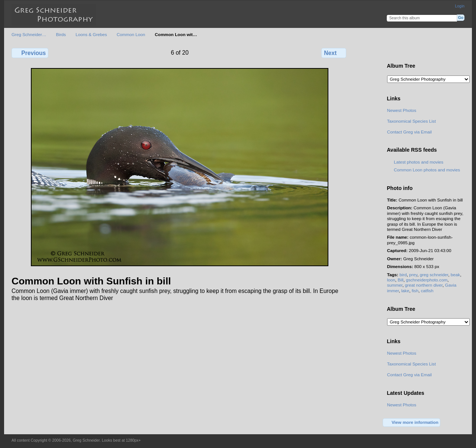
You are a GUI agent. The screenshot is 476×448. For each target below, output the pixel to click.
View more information (412, 423)
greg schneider (434, 275)
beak (455, 275)
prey (413, 275)
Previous (30, 53)
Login (460, 6)
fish (415, 291)
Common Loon (131, 34)
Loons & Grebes (91, 34)
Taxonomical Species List (411, 121)
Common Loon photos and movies (427, 170)
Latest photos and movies (419, 162)
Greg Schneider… (29, 34)
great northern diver (424, 285)
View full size (391, 52)
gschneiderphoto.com (427, 280)
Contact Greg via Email (409, 132)
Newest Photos (402, 110)
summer (395, 285)
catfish (427, 291)
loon (391, 280)
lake (405, 291)
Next (334, 53)
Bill (401, 280)
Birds (61, 34)
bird (403, 275)
